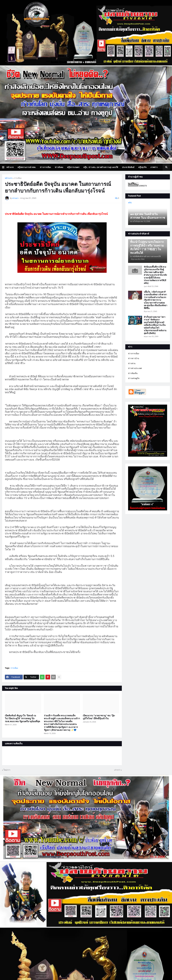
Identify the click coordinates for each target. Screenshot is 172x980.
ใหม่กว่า (7, 770)
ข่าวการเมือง (134, 353)
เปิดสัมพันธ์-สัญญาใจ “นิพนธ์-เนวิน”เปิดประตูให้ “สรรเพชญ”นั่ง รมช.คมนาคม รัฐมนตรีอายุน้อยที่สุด (22, 718)
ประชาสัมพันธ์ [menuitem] (128, 167)
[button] (4, 167)
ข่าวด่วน (132, 363)
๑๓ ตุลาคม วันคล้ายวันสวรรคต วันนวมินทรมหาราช (148, 216)
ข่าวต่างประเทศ (135, 368)
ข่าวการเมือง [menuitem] (45, 167)
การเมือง (18, 178)
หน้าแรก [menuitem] (10, 167)
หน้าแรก (9, 178)
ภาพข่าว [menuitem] (154, 167)
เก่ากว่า (117, 770)
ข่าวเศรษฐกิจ (134, 378)
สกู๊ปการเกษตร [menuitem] (73, 167)
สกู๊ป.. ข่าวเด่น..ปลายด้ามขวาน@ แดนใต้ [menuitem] (101, 167)
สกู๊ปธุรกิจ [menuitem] (142, 167)
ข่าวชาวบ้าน (134, 358)
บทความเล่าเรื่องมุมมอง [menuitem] (18, 174)
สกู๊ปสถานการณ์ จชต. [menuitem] (27, 167)
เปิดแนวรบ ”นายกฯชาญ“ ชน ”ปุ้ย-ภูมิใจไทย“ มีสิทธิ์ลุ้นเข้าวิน (99, 717)
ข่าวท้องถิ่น (133, 373)
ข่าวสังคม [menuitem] (59, 167)
